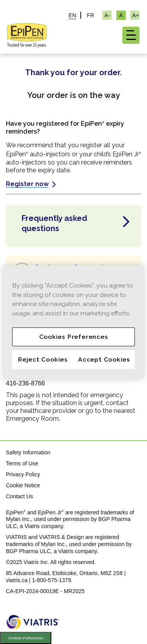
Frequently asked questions (54, 223)
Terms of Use (22, 463)
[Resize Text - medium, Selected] (121, 15)
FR (91, 15)
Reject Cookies (43, 359)
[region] (73, 322)
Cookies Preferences (26, 638)
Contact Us (19, 496)
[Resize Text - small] (107, 15)
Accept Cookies (104, 359)
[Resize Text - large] (135, 15)
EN (72, 15)
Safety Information (28, 452)
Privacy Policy (23, 474)
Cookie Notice (23, 485)
